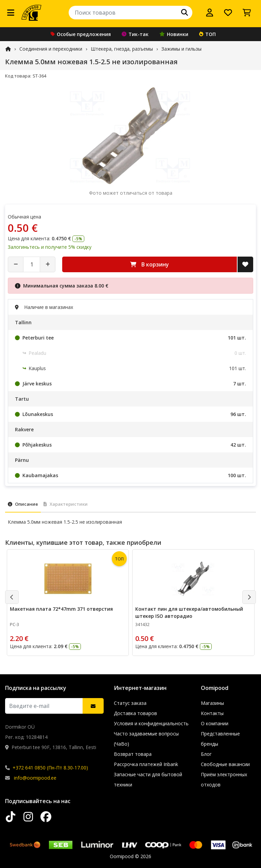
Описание (23, 504)
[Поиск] (185, 13)
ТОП (207, 34)
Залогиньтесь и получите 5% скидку (50, 247)
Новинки (174, 34)
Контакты (212, 713)
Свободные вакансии (225, 764)
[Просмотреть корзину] (247, 13)
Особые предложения (81, 34)
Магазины (212, 703)
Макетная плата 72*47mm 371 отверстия (61, 609)
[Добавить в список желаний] (245, 264)
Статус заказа (130, 703)
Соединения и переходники (51, 49)
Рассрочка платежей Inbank (146, 764)
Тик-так (135, 34)
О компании (215, 723)
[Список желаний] (228, 13)
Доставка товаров (135, 713)
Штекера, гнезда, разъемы (122, 49)
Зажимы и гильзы (181, 49)
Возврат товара (133, 754)
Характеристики (66, 504)
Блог (206, 754)
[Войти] (210, 13)
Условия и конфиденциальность (151, 723)
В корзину (150, 264)
